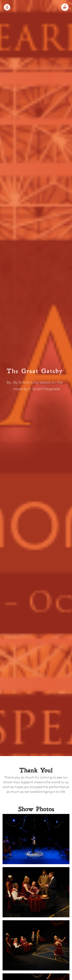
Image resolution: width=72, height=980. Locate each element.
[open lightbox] (36, 840)
